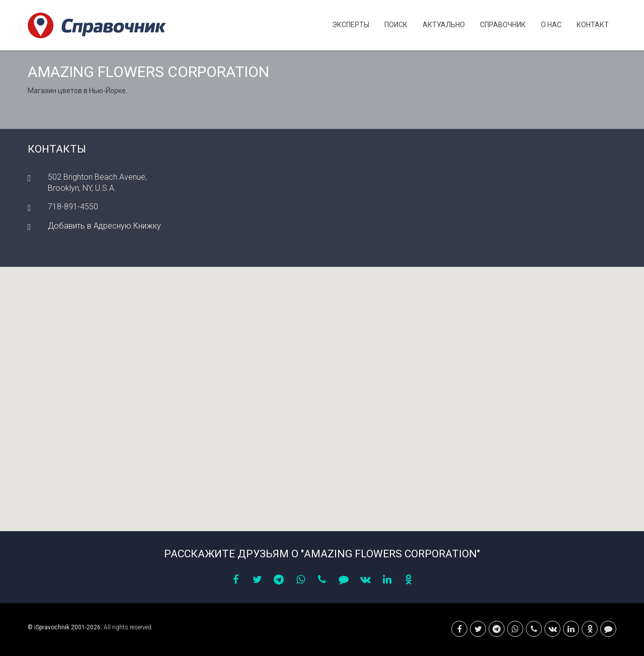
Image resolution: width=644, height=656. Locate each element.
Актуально (444, 25)
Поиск (396, 25)
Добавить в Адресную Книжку (104, 226)
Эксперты (351, 25)
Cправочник (503, 25)
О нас (551, 25)
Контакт (593, 25)
